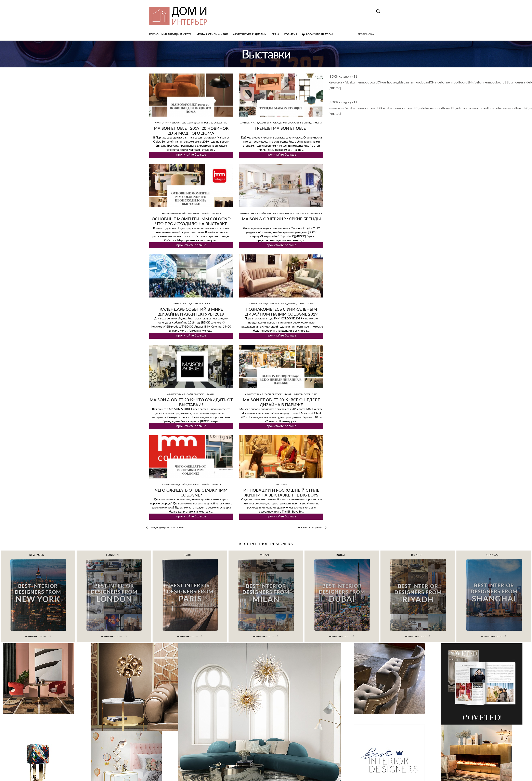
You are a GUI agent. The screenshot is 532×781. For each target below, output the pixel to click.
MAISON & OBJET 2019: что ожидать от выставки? (191, 402)
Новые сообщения (312, 528)
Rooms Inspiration (317, 34)
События (291, 34)
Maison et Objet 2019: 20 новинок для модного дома (191, 131)
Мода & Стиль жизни (212, 34)
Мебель (208, 123)
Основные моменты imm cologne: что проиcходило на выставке (191, 221)
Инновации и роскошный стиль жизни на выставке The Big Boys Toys (281, 495)
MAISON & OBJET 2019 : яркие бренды (281, 219)
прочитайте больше (191, 154)
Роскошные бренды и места (171, 34)
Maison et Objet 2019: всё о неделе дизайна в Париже (281, 402)
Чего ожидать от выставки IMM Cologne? (191, 492)
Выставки (187, 123)
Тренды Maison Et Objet (281, 128)
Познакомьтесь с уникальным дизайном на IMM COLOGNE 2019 (281, 312)
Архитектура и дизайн (250, 34)
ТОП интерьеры (313, 213)
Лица (275, 34)
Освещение (220, 123)
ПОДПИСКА (366, 34)
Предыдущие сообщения (165, 528)
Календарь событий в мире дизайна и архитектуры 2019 (191, 312)
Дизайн (199, 123)
